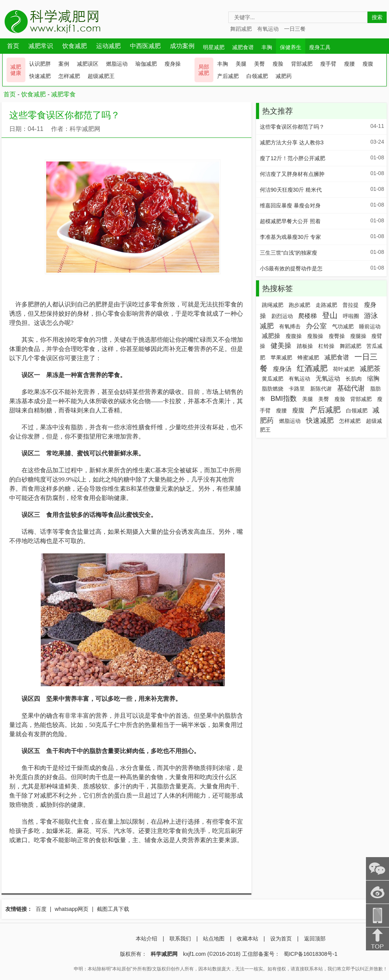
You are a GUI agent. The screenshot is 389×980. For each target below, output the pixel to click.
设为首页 (281, 939)
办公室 (316, 326)
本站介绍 (146, 939)
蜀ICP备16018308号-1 (311, 954)
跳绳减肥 (273, 305)
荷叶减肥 (344, 369)
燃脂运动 (117, 64)
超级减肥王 (101, 76)
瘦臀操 (337, 336)
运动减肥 (108, 46)
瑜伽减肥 (146, 64)
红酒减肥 (312, 368)
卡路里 (297, 389)
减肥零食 (63, 94)
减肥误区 (88, 64)
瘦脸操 (315, 336)
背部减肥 (302, 64)
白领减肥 (257, 76)
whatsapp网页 (71, 909)
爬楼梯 (308, 316)
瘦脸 (278, 64)
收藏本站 (248, 939)
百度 (41, 909)
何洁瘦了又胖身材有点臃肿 (292, 174)
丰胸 (267, 47)
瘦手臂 (328, 64)
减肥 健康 (16, 70)
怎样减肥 (69, 76)
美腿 (241, 64)
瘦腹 (368, 64)
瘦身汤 (282, 369)
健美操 (281, 346)
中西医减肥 (145, 46)
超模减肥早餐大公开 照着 (290, 221)
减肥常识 (41, 46)
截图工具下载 (113, 909)
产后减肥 (228, 76)
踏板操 (305, 346)
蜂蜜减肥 (308, 358)
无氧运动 (328, 378)
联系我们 (180, 939)
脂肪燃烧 (273, 389)
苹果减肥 (281, 358)
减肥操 (271, 336)
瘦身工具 (320, 47)
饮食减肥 (75, 46)
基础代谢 (351, 388)
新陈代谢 (321, 389)
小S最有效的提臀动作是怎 (291, 268)
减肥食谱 (243, 47)
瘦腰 (349, 64)
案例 (64, 64)
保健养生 (291, 47)
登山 (330, 315)
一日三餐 (295, 29)
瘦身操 (173, 64)
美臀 (259, 64)
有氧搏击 (290, 326)
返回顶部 (315, 939)
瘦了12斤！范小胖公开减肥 (293, 158)
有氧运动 (268, 29)
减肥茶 (370, 369)
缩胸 (373, 378)
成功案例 (182, 46)
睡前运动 (370, 326)
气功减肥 (343, 326)
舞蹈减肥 (241, 29)
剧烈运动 (282, 316)
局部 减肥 (204, 70)
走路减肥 (326, 305)
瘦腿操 (358, 336)
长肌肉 (354, 379)
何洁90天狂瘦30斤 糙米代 (291, 190)
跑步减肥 (299, 305)
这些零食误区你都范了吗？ (292, 127)
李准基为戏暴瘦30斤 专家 (290, 237)
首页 (13, 46)
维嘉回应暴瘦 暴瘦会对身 (290, 205)
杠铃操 (326, 346)
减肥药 (284, 76)
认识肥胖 (40, 64)
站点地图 (214, 939)
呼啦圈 (351, 316)
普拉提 (351, 305)
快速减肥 (40, 76)
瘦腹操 (294, 336)
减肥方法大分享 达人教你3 (292, 142)
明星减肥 (214, 47)
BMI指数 (284, 399)
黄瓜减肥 (273, 379)
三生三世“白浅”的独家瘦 (288, 253)
